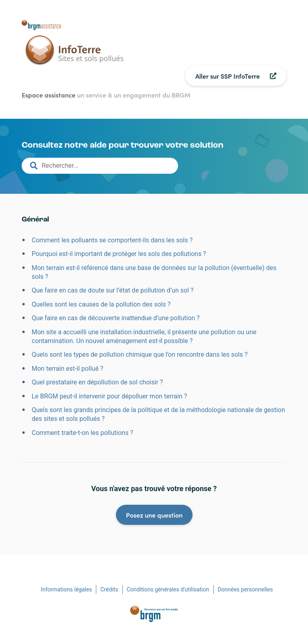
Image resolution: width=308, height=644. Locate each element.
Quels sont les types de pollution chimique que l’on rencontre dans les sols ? (140, 355)
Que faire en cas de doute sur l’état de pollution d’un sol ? (113, 290)
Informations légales (67, 589)
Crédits (109, 589)
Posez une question (154, 515)
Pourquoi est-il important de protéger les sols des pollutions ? (119, 254)
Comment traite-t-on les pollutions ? (82, 433)
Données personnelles (245, 589)
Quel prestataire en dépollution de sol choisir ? (97, 382)
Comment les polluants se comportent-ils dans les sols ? (112, 240)
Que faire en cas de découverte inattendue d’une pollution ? (116, 318)
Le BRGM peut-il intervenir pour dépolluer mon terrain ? (109, 396)
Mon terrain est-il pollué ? (67, 369)
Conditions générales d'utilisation (168, 589)
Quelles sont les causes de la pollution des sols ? (101, 304)
